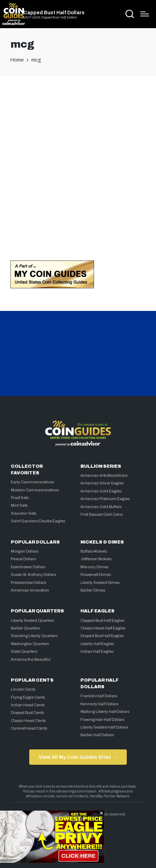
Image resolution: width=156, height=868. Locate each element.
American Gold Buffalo (101, 507)
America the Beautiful (31, 659)
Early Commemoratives (32, 482)
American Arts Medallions (104, 475)
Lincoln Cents (23, 689)
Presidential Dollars (28, 582)
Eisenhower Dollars (28, 567)
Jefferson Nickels (96, 559)
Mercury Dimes (94, 567)
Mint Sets (19, 505)
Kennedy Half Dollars (99, 704)
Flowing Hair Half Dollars (102, 720)
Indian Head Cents (28, 705)
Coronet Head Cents (29, 728)
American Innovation (30, 590)
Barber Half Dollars (97, 735)
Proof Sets (20, 498)
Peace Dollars (23, 559)
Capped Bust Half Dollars (54, 13)
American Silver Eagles (102, 483)
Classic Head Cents (28, 721)
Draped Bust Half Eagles (102, 636)
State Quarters (24, 651)
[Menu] (145, 14)
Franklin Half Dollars (99, 696)
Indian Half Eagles (97, 651)
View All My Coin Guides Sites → (78, 757)
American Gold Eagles (101, 491)
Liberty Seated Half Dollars (104, 727)
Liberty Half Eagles (97, 644)
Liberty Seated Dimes (100, 582)
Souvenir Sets (24, 513)
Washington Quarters (30, 644)
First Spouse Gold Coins (102, 514)
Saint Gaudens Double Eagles (38, 521)
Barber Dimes (93, 590)
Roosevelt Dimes (96, 574)
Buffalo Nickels (94, 551)
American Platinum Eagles (105, 499)
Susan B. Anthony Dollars (33, 574)
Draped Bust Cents (27, 713)
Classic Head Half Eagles (103, 628)
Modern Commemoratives (35, 490)
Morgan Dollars (25, 551)
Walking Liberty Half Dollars (105, 712)
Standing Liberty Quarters (34, 636)
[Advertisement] (78, 166)
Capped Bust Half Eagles (102, 620)
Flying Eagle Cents (28, 697)
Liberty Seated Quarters (32, 620)
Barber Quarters (25, 628)
